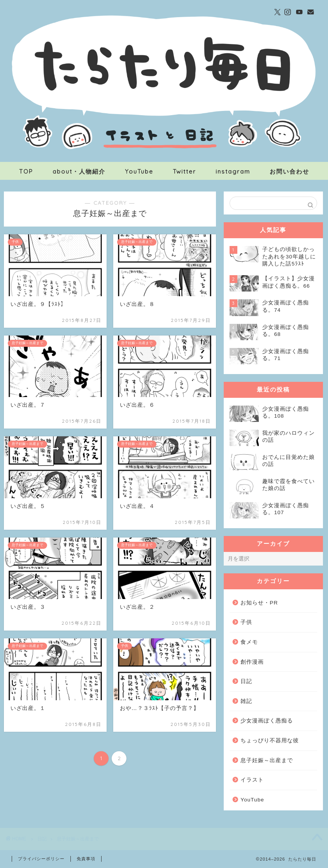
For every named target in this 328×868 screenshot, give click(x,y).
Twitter (184, 171)
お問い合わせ (289, 171)
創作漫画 (252, 662)
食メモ (249, 642)
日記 (246, 681)
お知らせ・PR (259, 603)
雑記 (246, 701)
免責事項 (86, 859)
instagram (233, 171)
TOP (26, 171)
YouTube (139, 171)
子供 (246, 622)
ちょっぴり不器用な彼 (270, 741)
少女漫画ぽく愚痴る (267, 721)
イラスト (252, 780)
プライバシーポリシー (41, 859)
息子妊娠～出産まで (267, 760)
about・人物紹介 (79, 171)
